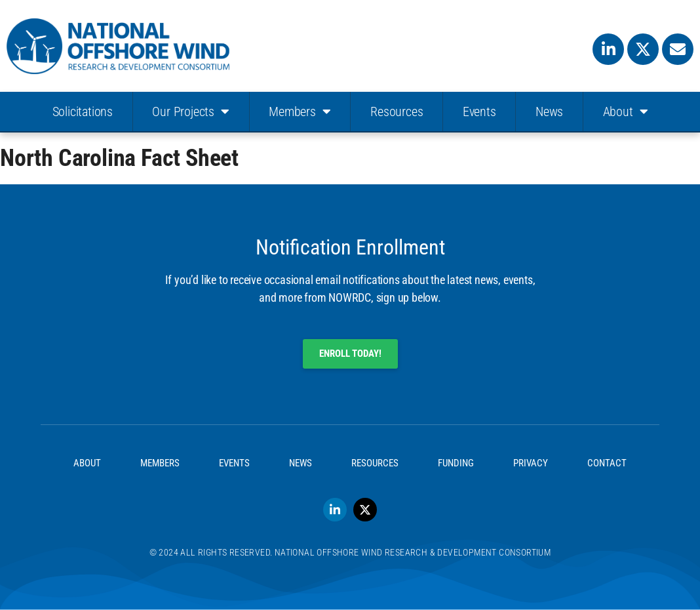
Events (479, 112)
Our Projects (190, 112)
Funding (456, 463)
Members (300, 112)
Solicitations (83, 112)
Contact (607, 463)
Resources (397, 112)
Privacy (531, 463)
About (626, 112)
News (549, 112)
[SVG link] (118, 46)
